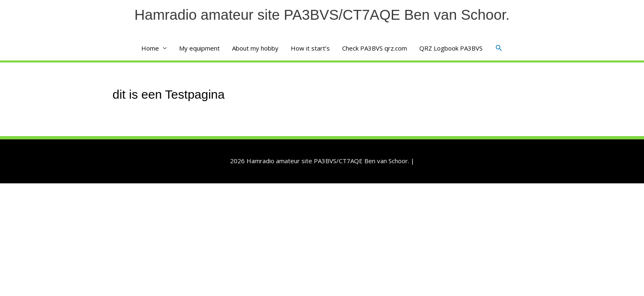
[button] (499, 48)
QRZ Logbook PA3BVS (451, 48)
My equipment (199, 48)
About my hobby (255, 48)
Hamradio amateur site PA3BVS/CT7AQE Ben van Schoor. (322, 15)
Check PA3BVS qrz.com (375, 48)
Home (150, 48)
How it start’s (310, 48)
